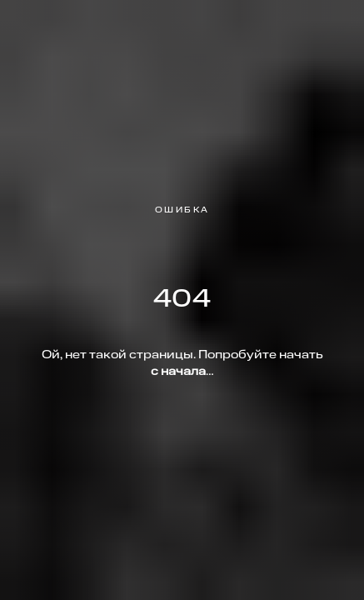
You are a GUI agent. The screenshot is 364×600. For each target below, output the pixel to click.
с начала (178, 372)
